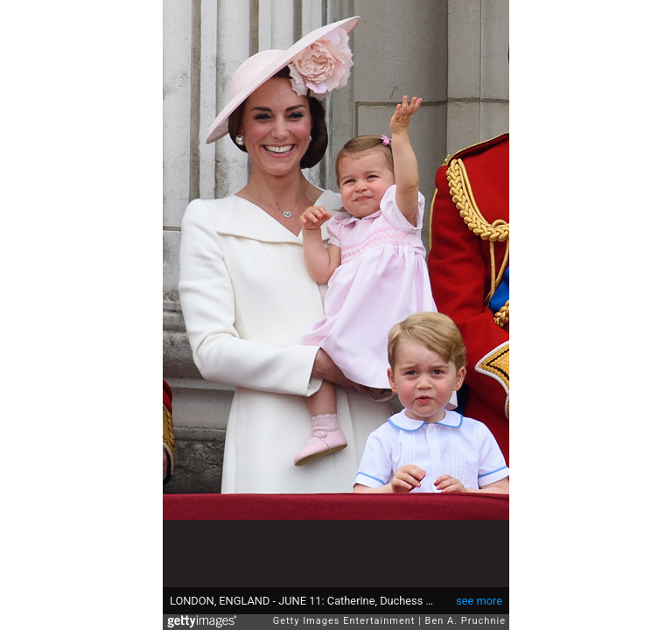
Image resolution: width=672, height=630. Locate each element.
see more (479, 601)
